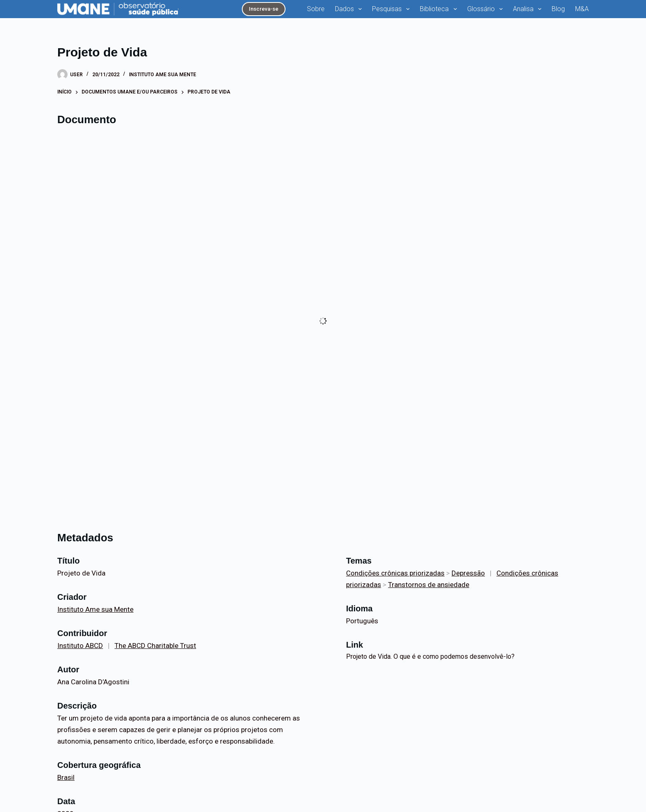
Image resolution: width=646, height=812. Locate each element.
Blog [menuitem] (558, 9)
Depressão (468, 573)
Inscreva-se (264, 9)
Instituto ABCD (80, 646)
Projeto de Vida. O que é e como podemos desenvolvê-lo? (430, 656)
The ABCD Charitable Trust (155, 646)
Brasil (66, 777)
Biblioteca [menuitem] (440, 9)
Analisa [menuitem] (529, 9)
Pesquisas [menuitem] (392, 9)
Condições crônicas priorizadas (395, 573)
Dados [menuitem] (350, 9)
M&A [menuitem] (582, 9)
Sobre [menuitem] (316, 9)
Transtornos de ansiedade (429, 585)
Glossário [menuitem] (487, 9)
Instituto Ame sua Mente (163, 75)
